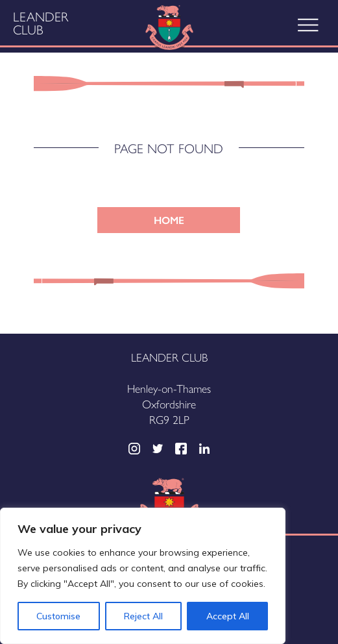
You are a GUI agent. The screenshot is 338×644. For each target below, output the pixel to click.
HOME (169, 220)
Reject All (143, 616)
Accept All (228, 616)
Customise (58, 616)
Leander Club (41, 23)
